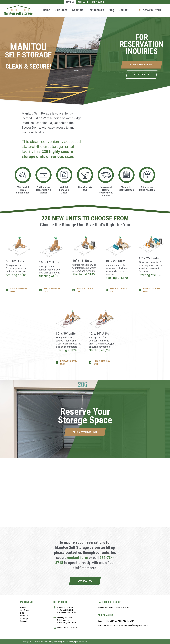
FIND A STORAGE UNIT (19, 290)
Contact (124, 10)
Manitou (70, 2)
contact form (78, 558)
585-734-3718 (152, 10)
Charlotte (83, 2)
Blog (111, 10)
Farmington (98, 2)
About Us (78, 10)
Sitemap (24, 619)
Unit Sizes (61, 10)
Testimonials (96, 10)
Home (47, 10)
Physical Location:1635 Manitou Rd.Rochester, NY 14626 (67, 610)
